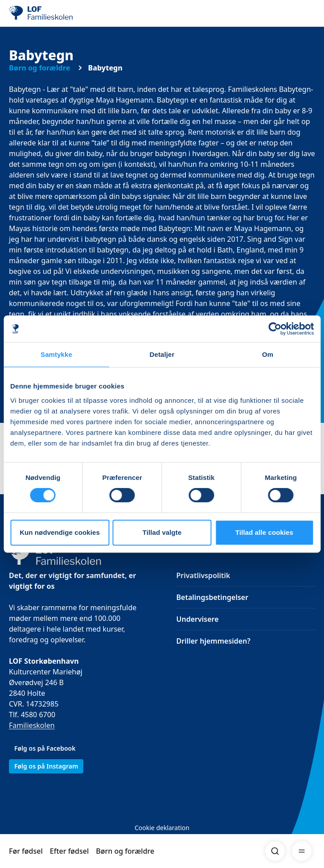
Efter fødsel (70, 851)
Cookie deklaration (162, 828)
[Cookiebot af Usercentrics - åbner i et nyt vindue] (275, 329)
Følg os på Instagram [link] (46, 766)
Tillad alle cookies (264, 532)
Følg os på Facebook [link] (45, 748)
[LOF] (54, 13)
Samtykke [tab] (56, 354)
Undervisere (198, 619)
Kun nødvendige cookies (60, 532)
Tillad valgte (162, 532)
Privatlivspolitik (203, 575)
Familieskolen (32, 725)
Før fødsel (26, 851)
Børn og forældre (125, 851)
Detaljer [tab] (162, 354)
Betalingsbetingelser (213, 597)
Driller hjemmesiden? (213, 641)
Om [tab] (268, 354)
